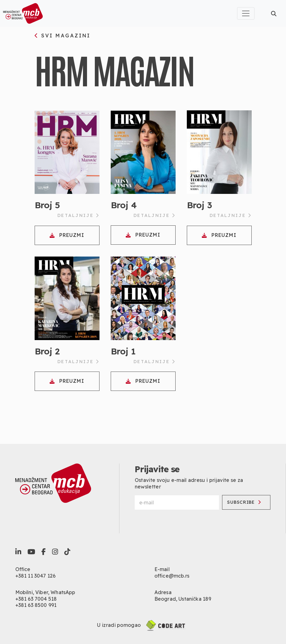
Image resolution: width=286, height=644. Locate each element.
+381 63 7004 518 (36, 599)
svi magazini (63, 36)
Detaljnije (78, 216)
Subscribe (244, 502)
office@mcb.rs (172, 576)
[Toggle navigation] (246, 13)
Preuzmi (67, 235)
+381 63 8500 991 (36, 605)
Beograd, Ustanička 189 (183, 599)
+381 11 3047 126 (36, 576)
